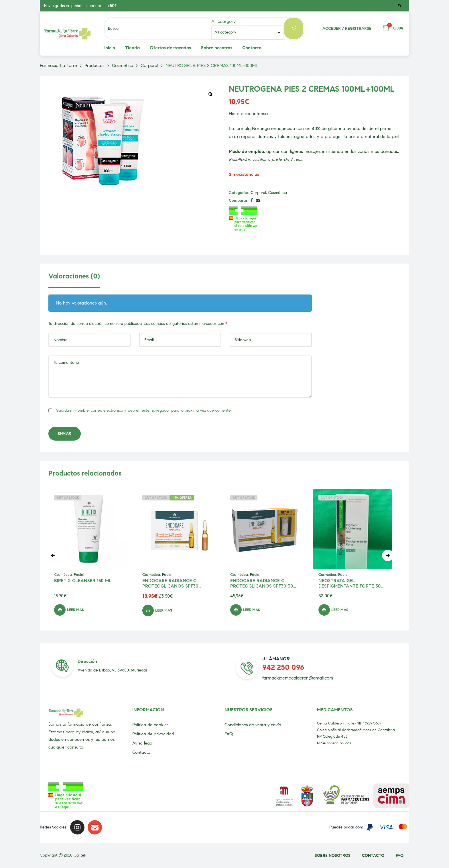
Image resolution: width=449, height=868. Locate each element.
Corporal (258, 193)
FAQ (229, 734)
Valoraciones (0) (74, 276)
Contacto (141, 752)
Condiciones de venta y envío (253, 725)
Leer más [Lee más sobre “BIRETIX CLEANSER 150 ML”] (75, 610)
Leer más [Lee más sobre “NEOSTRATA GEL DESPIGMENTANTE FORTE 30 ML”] (340, 610)
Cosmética (277, 193)
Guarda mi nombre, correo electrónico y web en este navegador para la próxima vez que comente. (144, 410)
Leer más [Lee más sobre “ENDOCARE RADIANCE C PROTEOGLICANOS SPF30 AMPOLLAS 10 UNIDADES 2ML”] (164, 610)
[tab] (74, 280)
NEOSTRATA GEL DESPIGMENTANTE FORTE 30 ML (350, 586)
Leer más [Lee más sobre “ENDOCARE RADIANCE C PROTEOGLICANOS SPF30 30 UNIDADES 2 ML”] (252, 610)
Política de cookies (150, 725)
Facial (79, 575)
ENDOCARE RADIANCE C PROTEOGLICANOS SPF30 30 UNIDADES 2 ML (262, 586)
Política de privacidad (153, 734)
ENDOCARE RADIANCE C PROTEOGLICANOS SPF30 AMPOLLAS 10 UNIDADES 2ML (175, 586)
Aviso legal (143, 743)
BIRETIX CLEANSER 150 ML (83, 581)
